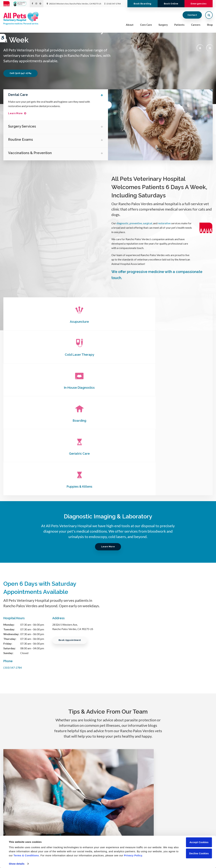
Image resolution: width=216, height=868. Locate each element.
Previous (198, 48)
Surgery (163, 26)
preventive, (136, 223)
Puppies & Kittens (178, 354)
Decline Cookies (199, 853)
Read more (34, 696)
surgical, (148, 223)
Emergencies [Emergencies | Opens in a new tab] (197, 11)
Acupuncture (38, 321)
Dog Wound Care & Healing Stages (36, 668)
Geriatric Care (108, 354)
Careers (196, 26)
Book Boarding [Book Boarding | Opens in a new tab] (136, 11)
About (130, 26)
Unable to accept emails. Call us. (178, 810)
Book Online (167, 11)
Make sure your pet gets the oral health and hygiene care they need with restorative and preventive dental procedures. (51, 104)
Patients (179, 26)
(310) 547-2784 (114, 4)
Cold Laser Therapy (108, 321)
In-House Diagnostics (178, 321)
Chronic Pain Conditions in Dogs (108, 668)
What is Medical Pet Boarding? (180, 668)
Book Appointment (71, 508)
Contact (192, 16)
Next (209, 48)
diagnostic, (123, 223)
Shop (210, 26)
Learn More (17, 113)
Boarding (38, 354)
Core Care (146, 26)
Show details (17, 864)
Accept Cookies (199, 842)
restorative (164, 223)
